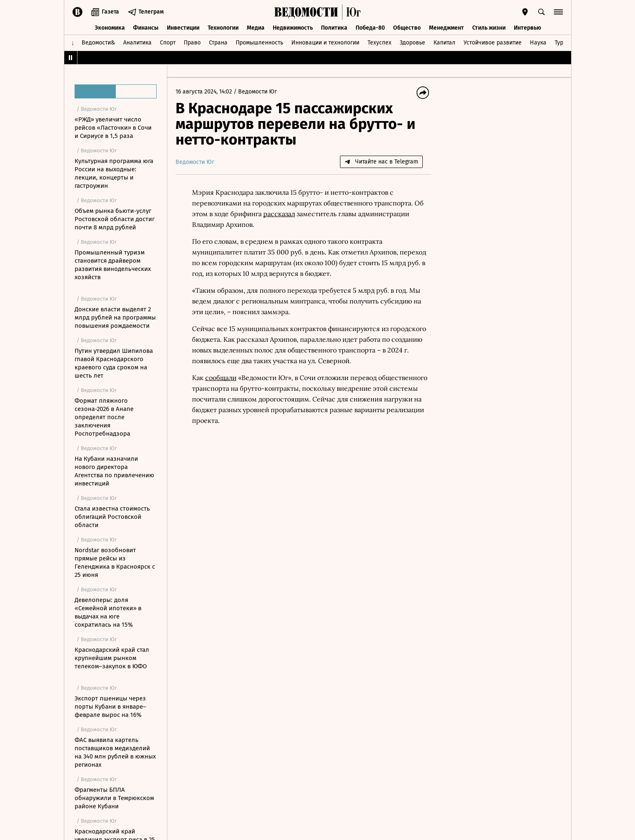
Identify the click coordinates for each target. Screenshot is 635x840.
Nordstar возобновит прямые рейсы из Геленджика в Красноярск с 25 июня (115, 562)
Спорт (168, 43)
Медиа (256, 28)
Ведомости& (98, 43)
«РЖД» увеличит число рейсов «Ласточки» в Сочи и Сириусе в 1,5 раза (113, 128)
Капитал (444, 43)
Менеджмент (446, 28)
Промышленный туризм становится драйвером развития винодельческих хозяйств (113, 265)
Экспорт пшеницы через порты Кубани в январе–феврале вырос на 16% (110, 707)
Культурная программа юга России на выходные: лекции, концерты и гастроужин (114, 173)
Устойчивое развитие (493, 43)
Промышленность (259, 43)
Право (192, 43)
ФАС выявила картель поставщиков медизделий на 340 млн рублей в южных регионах (115, 752)
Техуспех (380, 43)
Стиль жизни (489, 28)
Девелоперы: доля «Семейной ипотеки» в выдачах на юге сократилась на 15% (108, 612)
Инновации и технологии (325, 43)
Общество (407, 28)
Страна (218, 43)
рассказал (279, 214)
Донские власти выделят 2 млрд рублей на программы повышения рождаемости (115, 317)
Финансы (146, 28)
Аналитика (137, 43)
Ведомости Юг (258, 92)
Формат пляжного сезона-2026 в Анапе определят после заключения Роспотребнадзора (104, 417)
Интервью (527, 28)
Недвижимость (293, 28)
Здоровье (412, 43)
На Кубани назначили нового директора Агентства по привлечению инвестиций (114, 471)
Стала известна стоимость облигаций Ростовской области (112, 517)
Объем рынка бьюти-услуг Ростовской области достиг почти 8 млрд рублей (115, 219)
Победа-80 (370, 28)
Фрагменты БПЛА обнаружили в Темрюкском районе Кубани (114, 798)
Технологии (223, 28)
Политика (334, 28)
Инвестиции (183, 28)
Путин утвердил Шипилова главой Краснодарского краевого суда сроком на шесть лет (114, 363)
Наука (538, 43)
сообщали (221, 378)
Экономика (110, 28)
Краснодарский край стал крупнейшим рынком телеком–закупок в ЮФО (112, 658)
